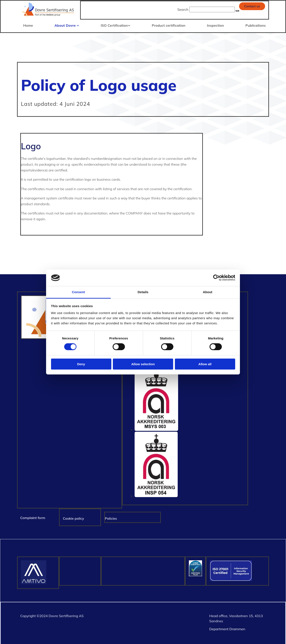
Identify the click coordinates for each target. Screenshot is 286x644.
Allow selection (143, 364)
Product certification (169, 25)
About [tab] (208, 292)
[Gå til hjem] (49, 17)
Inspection (215, 25)
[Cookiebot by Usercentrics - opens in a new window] (216, 278)
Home (28, 25)
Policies (111, 518)
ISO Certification (115, 25)
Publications (256, 25)
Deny (81, 364)
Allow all (205, 364)
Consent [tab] (78, 292)
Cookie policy (73, 518)
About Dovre (66, 25)
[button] (252, 6)
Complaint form (33, 517)
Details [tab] (143, 292)
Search (183, 9)
